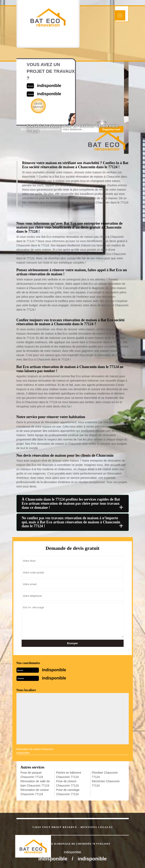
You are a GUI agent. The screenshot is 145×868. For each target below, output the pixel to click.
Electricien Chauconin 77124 (106, 783)
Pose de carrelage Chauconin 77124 (68, 792)
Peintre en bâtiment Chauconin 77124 (69, 775)
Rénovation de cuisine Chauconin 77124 (35, 792)
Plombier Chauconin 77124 (105, 775)
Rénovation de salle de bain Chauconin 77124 (35, 783)
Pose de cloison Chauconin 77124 (67, 783)
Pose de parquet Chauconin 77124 (32, 775)
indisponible (54, 670)
